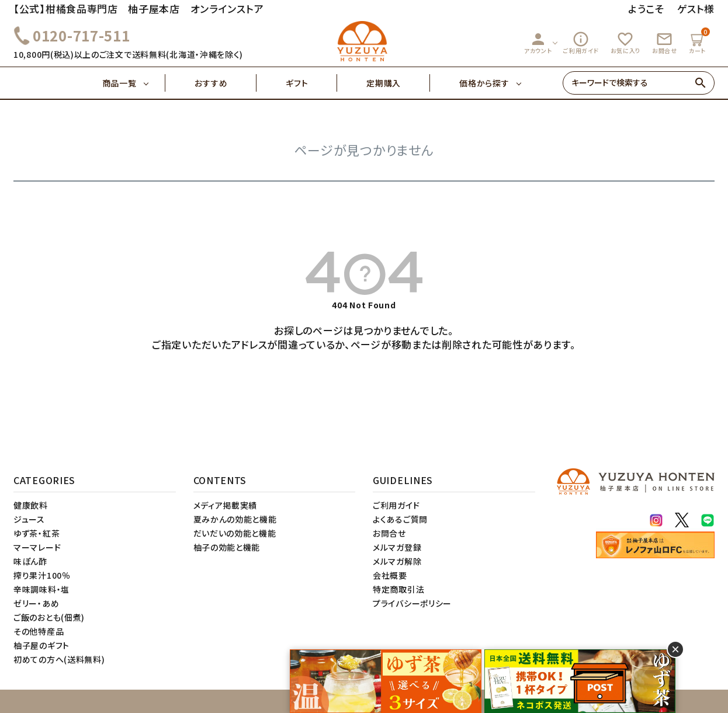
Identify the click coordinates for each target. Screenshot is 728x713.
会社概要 (390, 575)
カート (699, 41)
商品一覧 (134, 83)
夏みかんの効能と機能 (235, 519)
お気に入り (626, 43)
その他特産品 (39, 631)
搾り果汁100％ (42, 575)
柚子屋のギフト (41, 645)
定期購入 (398, 83)
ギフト (311, 83)
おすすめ (226, 83)
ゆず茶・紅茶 (37, 533)
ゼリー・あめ (36, 603)
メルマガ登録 (397, 547)
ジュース (29, 519)
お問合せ (665, 43)
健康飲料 (31, 505)
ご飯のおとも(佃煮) (49, 617)
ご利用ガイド (581, 43)
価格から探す (484, 83)
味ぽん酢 (30, 561)
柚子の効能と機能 (227, 547)
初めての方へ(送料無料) (59, 659)
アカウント (538, 43)
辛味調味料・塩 (41, 589)
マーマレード (37, 547)
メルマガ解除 (397, 561)
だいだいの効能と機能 (235, 533)
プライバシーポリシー (412, 603)
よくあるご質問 (400, 519)
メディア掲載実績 (226, 505)
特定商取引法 (398, 589)
